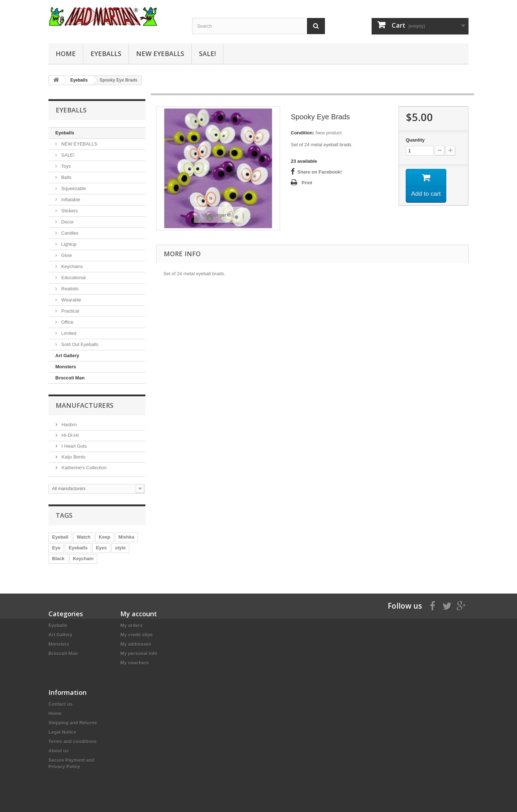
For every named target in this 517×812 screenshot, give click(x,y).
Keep (104, 537)
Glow (66, 255)
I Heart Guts (74, 446)
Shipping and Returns (73, 723)
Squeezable (73, 188)
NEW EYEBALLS (160, 54)
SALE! (207, 54)
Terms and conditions (73, 741)
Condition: (302, 133)
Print (307, 183)
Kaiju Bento (73, 457)
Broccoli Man (70, 378)
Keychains (71, 266)
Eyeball (60, 537)
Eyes (101, 548)
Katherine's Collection (83, 468)
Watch (84, 537)
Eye (56, 548)
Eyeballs (106, 54)
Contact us (60, 704)
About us (59, 751)
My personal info (139, 653)
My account (139, 614)
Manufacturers (85, 405)
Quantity (415, 140)
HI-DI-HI (69, 435)
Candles (69, 233)
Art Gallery (67, 356)
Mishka (126, 537)
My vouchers (134, 663)
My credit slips (136, 635)
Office (67, 322)
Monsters (66, 367)
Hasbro (69, 425)
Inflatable (70, 200)
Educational (73, 278)
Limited (68, 333)
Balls (66, 177)
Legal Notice (62, 732)
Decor (67, 222)
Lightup (68, 244)
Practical (69, 311)
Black (58, 559)
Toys (65, 166)
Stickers (69, 211)
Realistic (69, 289)
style (120, 548)
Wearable (71, 300)
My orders (131, 625)
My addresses (136, 644)
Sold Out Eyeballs (79, 344)
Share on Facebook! (320, 172)
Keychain (83, 559)
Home (66, 54)
